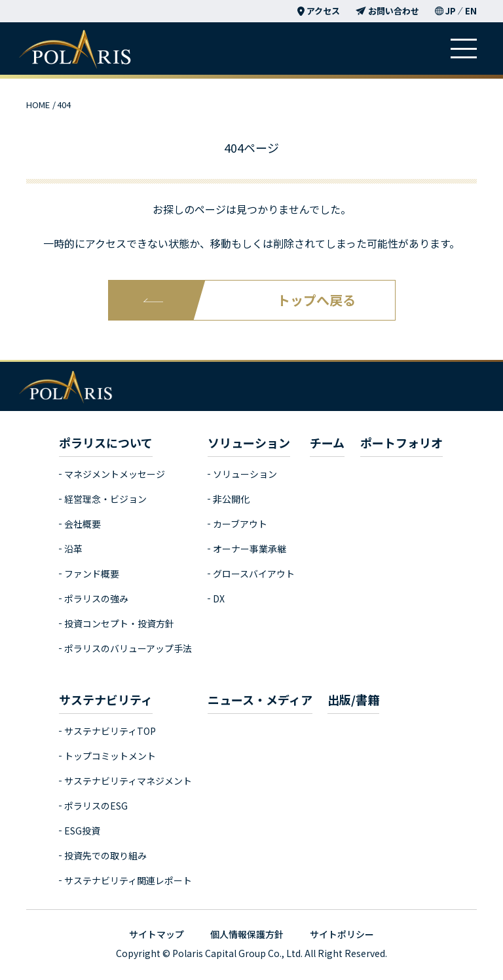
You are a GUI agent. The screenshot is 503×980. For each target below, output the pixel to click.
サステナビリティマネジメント (128, 781)
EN (471, 11)
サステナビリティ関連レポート (128, 880)
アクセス (319, 11)
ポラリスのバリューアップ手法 (128, 648)
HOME (38, 105)
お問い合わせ (387, 11)
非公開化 (231, 499)
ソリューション (245, 474)
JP (451, 11)
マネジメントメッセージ (115, 474)
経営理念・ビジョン (105, 499)
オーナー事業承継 (250, 549)
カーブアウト (240, 524)
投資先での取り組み (105, 855)
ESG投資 (82, 831)
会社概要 (83, 524)
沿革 (73, 549)
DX (219, 598)
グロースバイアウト (254, 574)
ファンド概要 (92, 574)
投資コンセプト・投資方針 (119, 623)
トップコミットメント (110, 756)
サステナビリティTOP (110, 731)
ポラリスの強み (96, 598)
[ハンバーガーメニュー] (464, 49)
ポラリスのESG (96, 806)
